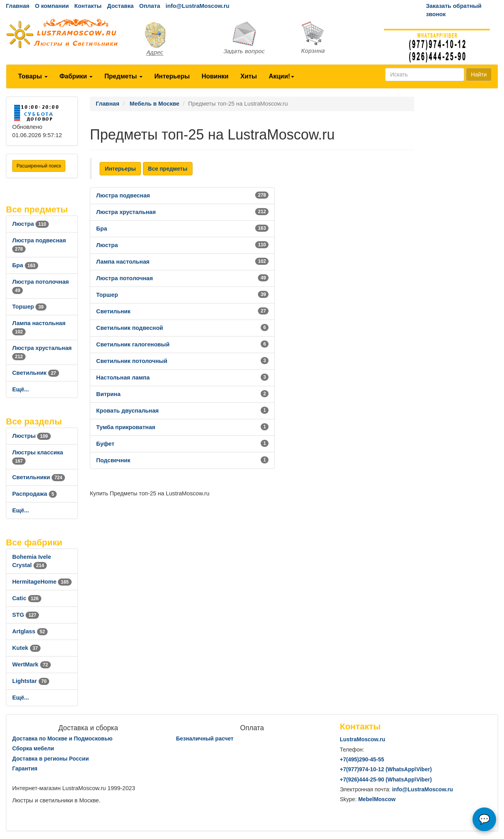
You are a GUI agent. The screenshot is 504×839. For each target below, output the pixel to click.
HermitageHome (42, 582)
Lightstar (31, 681)
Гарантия (25, 768)
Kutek (26, 648)
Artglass (30, 631)
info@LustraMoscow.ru (198, 6)
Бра (25, 265)
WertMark (31, 664)
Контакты (88, 6)
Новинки (215, 76)
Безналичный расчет (205, 739)
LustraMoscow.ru (362, 739)
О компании (52, 6)
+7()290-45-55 (362, 759)
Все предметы (168, 169)
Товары (33, 76)
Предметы (123, 76)
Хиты (248, 76)
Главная (18, 6)
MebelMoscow (377, 799)
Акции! (281, 76)
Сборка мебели (33, 748)
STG (26, 615)
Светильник (36, 373)
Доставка (120, 6)
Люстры (31, 436)
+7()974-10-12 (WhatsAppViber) (386, 769)
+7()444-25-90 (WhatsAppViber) (386, 779)
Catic (27, 598)
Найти (479, 74)
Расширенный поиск (39, 166)
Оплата (149, 6)
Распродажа (34, 494)
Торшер (29, 307)
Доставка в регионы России (51, 759)
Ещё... (21, 389)
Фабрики (76, 76)
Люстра (31, 224)
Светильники (39, 477)
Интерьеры (172, 76)
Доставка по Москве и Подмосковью (62, 739)
